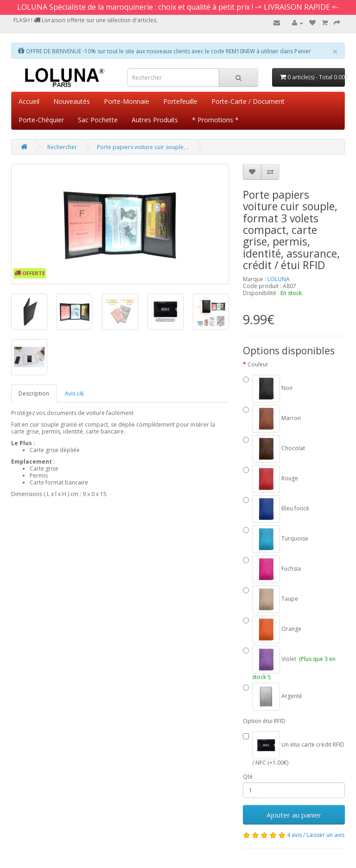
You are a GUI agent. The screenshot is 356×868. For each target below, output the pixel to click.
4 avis (294, 835)
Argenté (273, 697)
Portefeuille (180, 101)
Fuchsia (272, 569)
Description (34, 393)
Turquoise (276, 539)
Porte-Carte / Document (248, 101)
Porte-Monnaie (127, 101)
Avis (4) (74, 393)
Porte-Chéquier (41, 120)
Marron (272, 419)
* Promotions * (215, 120)
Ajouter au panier (294, 815)
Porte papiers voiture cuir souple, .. (143, 147)
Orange (272, 629)
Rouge (270, 479)
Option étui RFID (264, 721)
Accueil (29, 101)
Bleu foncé (276, 509)
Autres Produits (155, 120)
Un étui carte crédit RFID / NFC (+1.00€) (294, 749)
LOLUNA (279, 279)
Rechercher (62, 147)
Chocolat (274, 449)
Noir (268, 389)
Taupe (270, 599)
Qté (248, 777)
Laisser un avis (325, 835)
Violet (289, 663)
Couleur (258, 364)
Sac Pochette (98, 120)
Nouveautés (72, 101)
